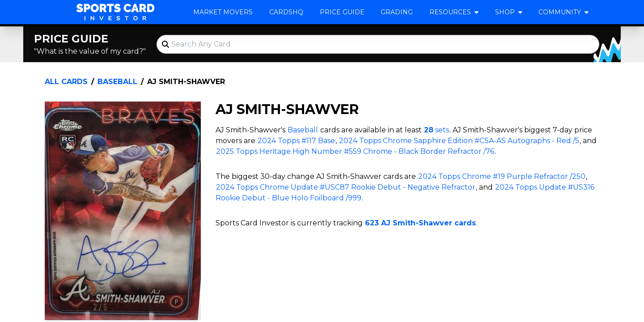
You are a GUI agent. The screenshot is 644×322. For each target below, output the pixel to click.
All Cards (66, 82)
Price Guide (342, 12)
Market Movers (223, 12)
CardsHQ (286, 12)
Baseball (117, 82)
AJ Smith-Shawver (186, 82)
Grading (397, 12)
